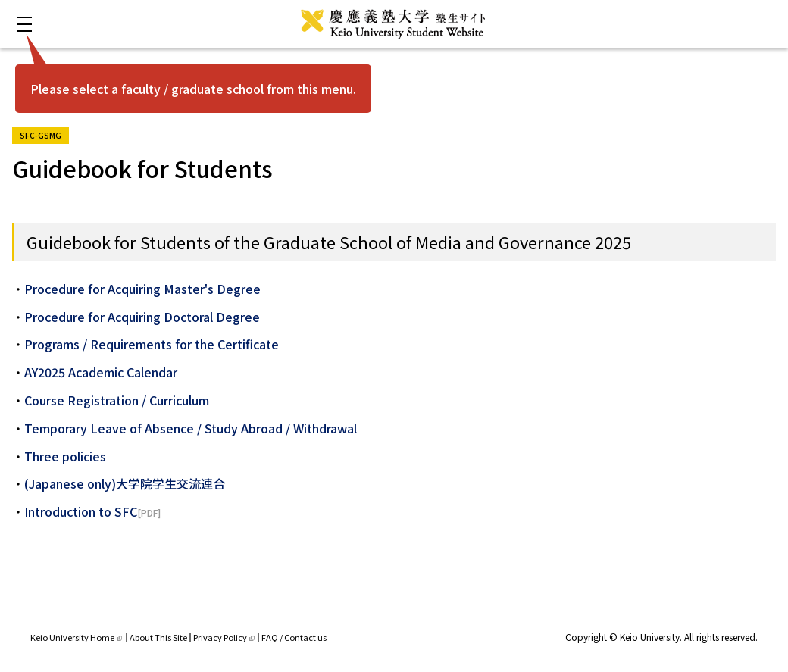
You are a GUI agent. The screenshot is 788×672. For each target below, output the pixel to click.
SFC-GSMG (44, 134)
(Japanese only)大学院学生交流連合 (125, 483)
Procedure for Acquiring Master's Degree (142, 289)
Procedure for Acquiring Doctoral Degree (142, 317)
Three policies (65, 456)
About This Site (158, 637)
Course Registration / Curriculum (117, 400)
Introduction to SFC (81, 511)
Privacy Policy (224, 637)
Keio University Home (76, 637)
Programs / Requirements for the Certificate (152, 344)
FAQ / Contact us (294, 637)
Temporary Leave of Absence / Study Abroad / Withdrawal (191, 428)
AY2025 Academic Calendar (101, 372)
